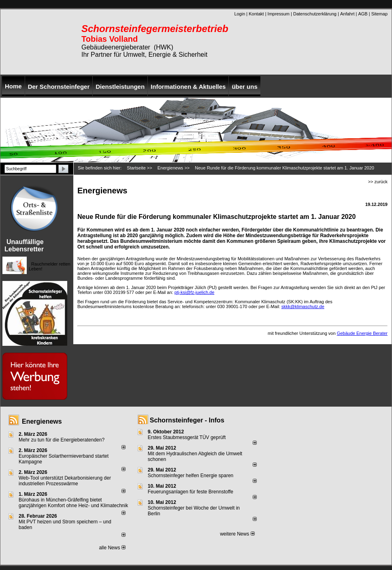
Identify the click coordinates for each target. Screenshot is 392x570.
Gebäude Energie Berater (362, 333)
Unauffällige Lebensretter (24, 245)
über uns (244, 87)
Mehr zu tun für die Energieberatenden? (62, 440)
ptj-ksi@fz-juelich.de (195, 292)
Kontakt (256, 14)
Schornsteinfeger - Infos (187, 420)
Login (240, 14)
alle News (112, 548)
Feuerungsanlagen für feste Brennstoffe (191, 492)
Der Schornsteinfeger (59, 87)
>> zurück (378, 182)
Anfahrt (347, 14)
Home (13, 86)
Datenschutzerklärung (315, 14)
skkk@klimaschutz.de (303, 306)
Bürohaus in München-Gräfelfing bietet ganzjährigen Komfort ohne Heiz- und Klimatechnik (73, 503)
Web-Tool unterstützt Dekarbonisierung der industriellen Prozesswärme (65, 481)
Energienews (42, 421)
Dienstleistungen (120, 87)
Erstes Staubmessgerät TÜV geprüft (187, 437)
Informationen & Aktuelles (188, 87)
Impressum (279, 14)
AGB (363, 14)
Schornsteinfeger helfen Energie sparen (191, 476)
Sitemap (379, 14)
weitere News (237, 534)
